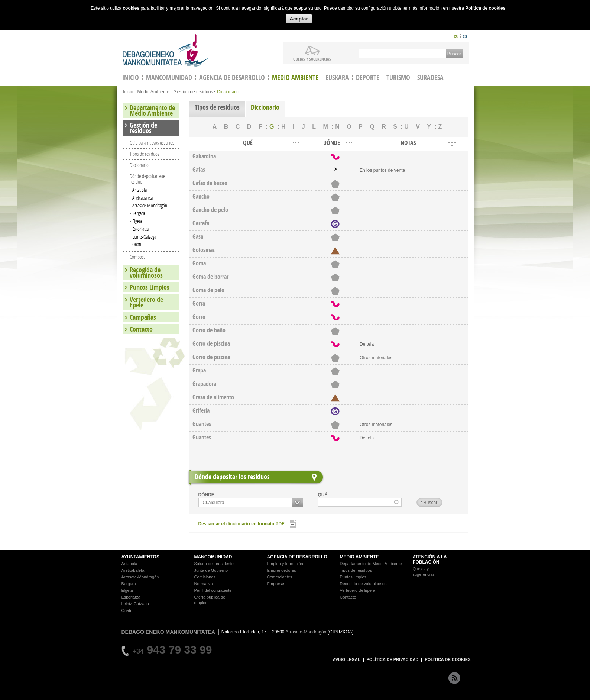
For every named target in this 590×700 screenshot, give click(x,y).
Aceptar (299, 19)
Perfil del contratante (213, 590)
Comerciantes (280, 577)
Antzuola (140, 190)
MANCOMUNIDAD (213, 557)
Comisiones (205, 577)
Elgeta (137, 221)
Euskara (337, 78)
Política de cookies (485, 8)
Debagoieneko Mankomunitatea (165, 50)
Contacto (141, 329)
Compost (137, 257)
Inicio (128, 92)
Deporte (368, 78)
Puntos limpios (353, 577)
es (465, 36)
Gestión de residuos (193, 92)
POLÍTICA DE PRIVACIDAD (393, 659)
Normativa (204, 584)
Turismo (398, 78)
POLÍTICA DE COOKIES (448, 659)
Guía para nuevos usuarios (152, 143)
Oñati (137, 244)
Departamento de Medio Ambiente (152, 110)
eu (456, 36)
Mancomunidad (169, 78)
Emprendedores (282, 570)
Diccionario (265, 107)
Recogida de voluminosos (146, 272)
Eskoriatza (140, 229)
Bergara (139, 213)
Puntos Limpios (150, 287)
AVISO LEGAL (347, 659)
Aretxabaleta (142, 198)
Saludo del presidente (214, 564)
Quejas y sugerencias (312, 59)
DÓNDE (206, 495)
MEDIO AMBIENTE (359, 557)
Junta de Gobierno (211, 570)
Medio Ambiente (295, 78)
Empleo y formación (285, 564)
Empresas (276, 584)
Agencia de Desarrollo (232, 78)
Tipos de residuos (217, 107)
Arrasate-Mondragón (150, 205)
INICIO (131, 78)
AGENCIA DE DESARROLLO (297, 557)
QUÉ (323, 495)
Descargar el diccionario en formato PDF (241, 524)
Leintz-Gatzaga (144, 237)
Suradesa (430, 78)
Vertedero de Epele (146, 302)
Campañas (143, 317)
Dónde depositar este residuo (147, 179)
